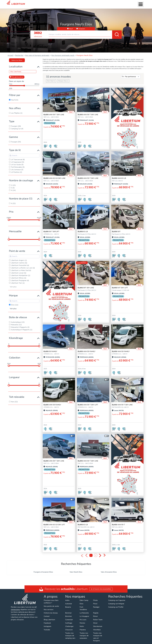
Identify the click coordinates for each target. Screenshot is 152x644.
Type (12, 119)
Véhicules (56, 3)
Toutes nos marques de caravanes (84, 633)
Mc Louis (83, 617)
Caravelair (69, 617)
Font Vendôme (83, 606)
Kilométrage (16, 335)
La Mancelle (84, 610)
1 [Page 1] (91, 553)
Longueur (14, 375)
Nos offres (15, 105)
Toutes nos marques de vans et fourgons (98, 634)
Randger (96, 604)
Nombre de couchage (21, 178)
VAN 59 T (118, 522)
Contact (143, 3)
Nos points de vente (51, 603)
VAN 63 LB (119, 176)
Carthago (69, 620)
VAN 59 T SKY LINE (88, 112)
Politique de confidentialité (59, 642)
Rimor (95, 614)
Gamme (13, 134)
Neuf (71, 26)
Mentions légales (77, 642)
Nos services (66, 3)
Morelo (82, 620)
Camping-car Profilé (116, 604)
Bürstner (69, 614)
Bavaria (68, 604)
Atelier (86, 3)
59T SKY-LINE (86, 285)
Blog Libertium (49, 617)
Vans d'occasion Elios (109, 569)
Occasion (82, 26)
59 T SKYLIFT (51, 229)
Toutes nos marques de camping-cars (70, 633)
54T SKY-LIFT (120, 285)
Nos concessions (131, 3)
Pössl (95, 601)
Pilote (95, 598)
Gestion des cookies (93, 642)
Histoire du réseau (51, 610)
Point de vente (17, 248)
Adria (67, 598)
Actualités (119, 3)
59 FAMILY (50, 349)
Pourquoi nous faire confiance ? (51, 599)
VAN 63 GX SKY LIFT (54, 522)
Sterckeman (98, 624)
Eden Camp (84, 598)
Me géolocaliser (17, 74)
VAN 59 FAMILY (87, 349)
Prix (11, 209)
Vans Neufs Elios (76, 569)
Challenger (69, 624)
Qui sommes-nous (106, 3)
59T (116, 229)
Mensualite (15, 229)
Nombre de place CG (21, 196)
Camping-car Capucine (117, 598)
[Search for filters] (24, 153)
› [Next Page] (100, 553)
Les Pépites (46, 3)
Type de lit (15, 147)
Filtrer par (15, 92)
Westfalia (97, 627)
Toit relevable (17, 394)
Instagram (48, 624)
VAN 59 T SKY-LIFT (88, 402)
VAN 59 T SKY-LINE (54, 112)
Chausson (69, 627)
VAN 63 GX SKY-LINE (54, 176)
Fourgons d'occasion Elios (43, 569)
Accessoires (77, 3)
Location (94, 3)
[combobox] (85, 31)
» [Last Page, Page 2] (104, 553)
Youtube (47, 627)
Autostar (69, 601)
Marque (13, 293)
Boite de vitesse (18, 315)
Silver (95, 620)
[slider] (9, 217)
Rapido (96, 610)
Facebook (47, 620)
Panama (83, 627)
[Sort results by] (131, 74)
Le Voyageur (84, 614)
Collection (15, 355)
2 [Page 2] (96, 553)
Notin (82, 624)
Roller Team (98, 617)
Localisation (16, 64)
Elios (81, 601)
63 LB (83, 229)
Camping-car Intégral (116, 601)
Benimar (68, 610)
